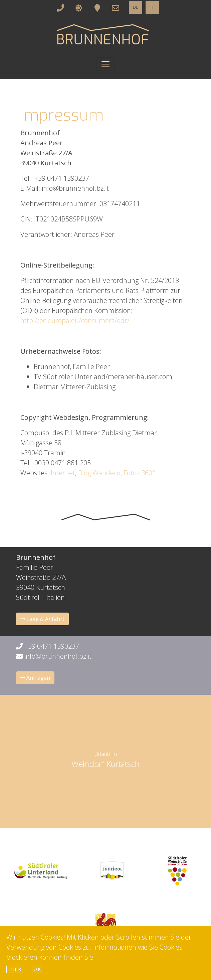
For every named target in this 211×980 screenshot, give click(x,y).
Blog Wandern (99, 473)
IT (152, 7)
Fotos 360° (139, 473)
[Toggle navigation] (105, 64)
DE (136, 7)
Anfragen (35, 678)
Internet (63, 473)
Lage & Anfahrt (42, 619)
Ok (37, 969)
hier (15, 969)
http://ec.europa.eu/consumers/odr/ (75, 320)
